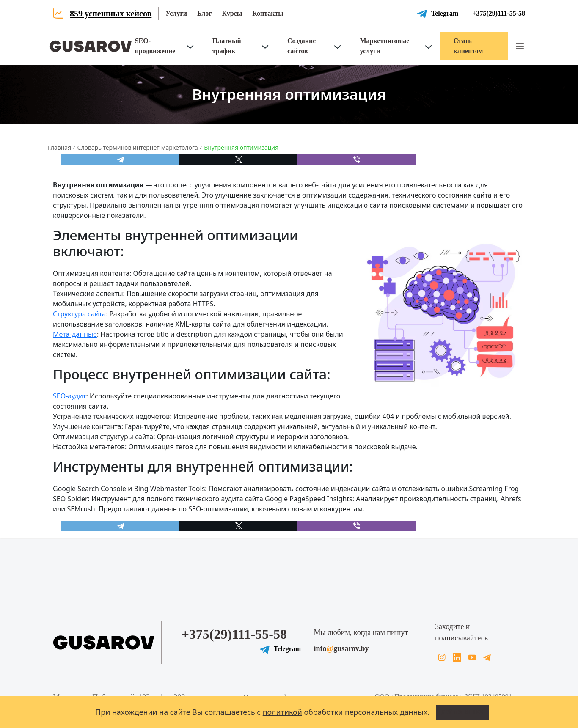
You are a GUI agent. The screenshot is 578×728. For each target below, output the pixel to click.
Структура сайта (79, 314)
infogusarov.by (341, 648)
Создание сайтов (301, 46)
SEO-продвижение (155, 46)
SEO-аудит (70, 396)
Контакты (268, 13)
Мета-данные (75, 334)
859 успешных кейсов (111, 14)
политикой (282, 712)
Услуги (176, 13)
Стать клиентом (468, 46)
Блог (205, 13)
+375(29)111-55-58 (499, 13)
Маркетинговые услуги (384, 46)
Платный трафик (227, 46)
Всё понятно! (462, 712)
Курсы (232, 13)
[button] (520, 46)
